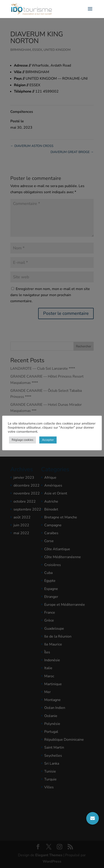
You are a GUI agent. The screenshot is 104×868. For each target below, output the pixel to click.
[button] (93, 818)
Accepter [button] (48, 440)
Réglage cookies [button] (22, 440)
